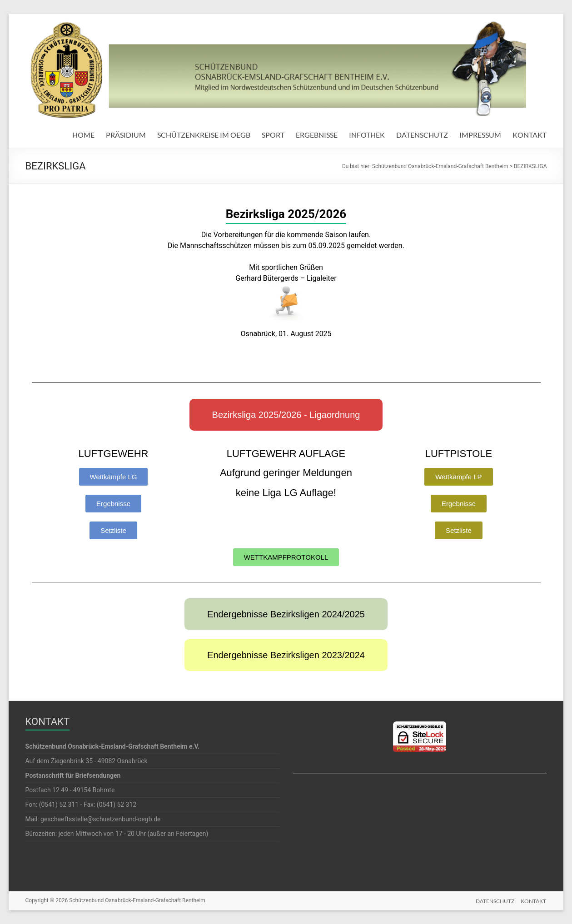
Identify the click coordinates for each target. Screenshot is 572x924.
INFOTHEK (367, 135)
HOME (83, 135)
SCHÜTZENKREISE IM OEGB (204, 135)
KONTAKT (530, 135)
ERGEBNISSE (317, 135)
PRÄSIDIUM (126, 135)
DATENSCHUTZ (422, 135)
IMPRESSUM (480, 135)
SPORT (273, 135)
